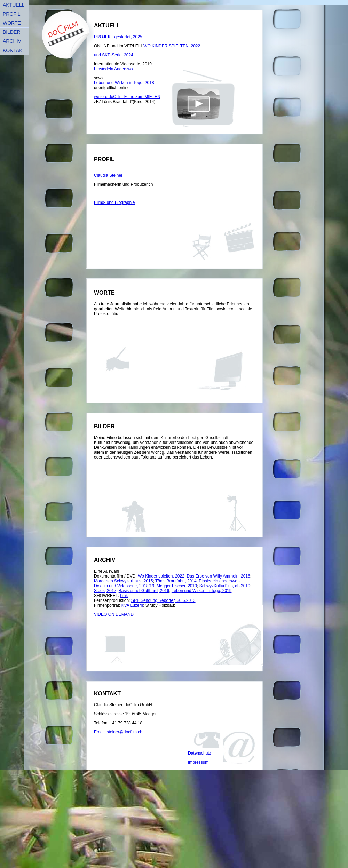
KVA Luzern (132, 605)
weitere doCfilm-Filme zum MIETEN (127, 97)
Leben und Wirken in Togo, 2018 (124, 83)
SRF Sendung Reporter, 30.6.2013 (163, 600)
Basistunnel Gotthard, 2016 (144, 591)
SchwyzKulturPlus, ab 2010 (225, 586)
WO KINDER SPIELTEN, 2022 (171, 46)
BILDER (12, 32)
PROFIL (12, 14)
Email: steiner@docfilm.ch (118, 732)
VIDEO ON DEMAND (114, 614)
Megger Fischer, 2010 (177, 586)
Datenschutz (200, 753)
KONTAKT (14, 50)
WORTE (12, 23)
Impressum (198, 762)
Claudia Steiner (108, 175)
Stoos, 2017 (105, 591)
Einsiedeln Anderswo (113, 69)
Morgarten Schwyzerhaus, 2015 (123, 581)
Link (124, 596)
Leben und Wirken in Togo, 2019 (202, 591)
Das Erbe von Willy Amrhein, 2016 (219, 576)
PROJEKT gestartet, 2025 (118, 37)
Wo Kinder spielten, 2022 (161, 576)
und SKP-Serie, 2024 (114, 55)
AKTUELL (14, 5)
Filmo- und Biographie (114, 202)
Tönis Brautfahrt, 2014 (176, 581)
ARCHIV (12, 41)
